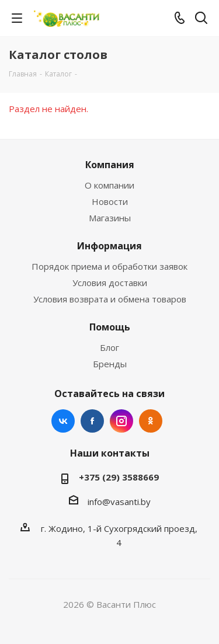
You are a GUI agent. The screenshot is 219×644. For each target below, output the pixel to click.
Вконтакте (63, 421)
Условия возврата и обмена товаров (110, 299)
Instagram (121, 421)
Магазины (110, 218)
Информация (109, 246)
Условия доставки (110, 283)
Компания (110, 165)
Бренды (110, 364)
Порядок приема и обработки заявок (109, 266)
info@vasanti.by (119, 502)
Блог (109, 347)
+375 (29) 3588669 (119, 477)
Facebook (92, 421)
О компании (109, 185)
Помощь (110, 327)
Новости (110, 201)
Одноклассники (151, 421)
